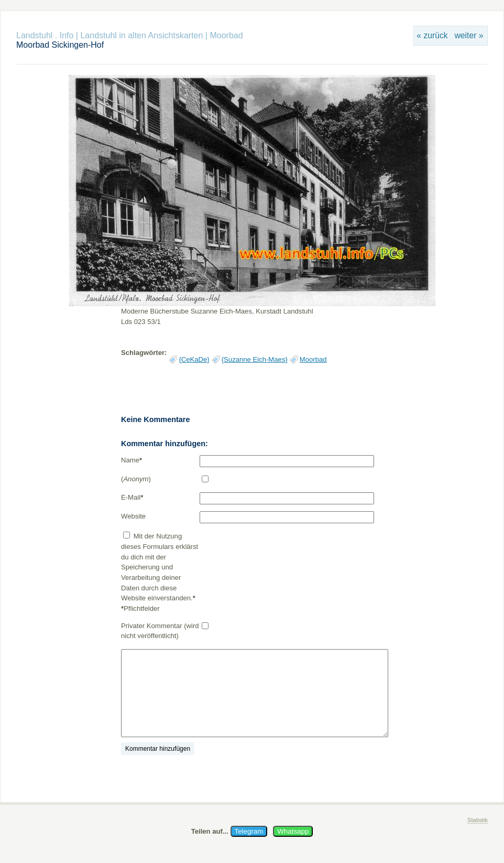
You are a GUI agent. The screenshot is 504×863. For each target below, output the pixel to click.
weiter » (469, 35)
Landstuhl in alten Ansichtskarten (141, 35)
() (136, 479)
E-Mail (132, 497)
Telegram (249, 831)
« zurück (432, 35)
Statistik (478, 820)
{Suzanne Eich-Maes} (255, 359)
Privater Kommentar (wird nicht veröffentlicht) (160, 631)
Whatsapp (293, 831)
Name (132, 460)
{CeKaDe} (194, 359)
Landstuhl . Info (45, 35)
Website (133, 516)
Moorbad (226, 35)
